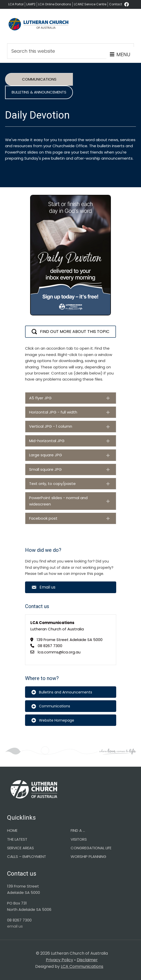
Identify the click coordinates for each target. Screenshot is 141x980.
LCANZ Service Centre (90, 4)
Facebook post (43, 518)
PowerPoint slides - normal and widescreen (58, 501)
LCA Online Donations (55, 4)
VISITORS (79, 839)
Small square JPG (45, 469)
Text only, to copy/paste (52, 484)
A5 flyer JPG (40, 398)
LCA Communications (82, 966)
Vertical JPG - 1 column (51, 426)
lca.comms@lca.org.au (59, 652)
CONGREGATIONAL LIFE (91, 848)
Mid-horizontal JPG (47, 441)
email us (15, 926)
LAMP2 (31, 4)
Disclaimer (87, 960)
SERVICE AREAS (21, 848)
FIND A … (78, 830)
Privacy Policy (59, 960)
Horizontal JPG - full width (53, 412)
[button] (70, 332)
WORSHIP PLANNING (88, 856)
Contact (116, 4)
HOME (12, 830)
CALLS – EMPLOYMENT (27, 856)
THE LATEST (17, 839)
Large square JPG (46, 455)
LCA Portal (16, 4)
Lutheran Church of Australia (39, 27)
